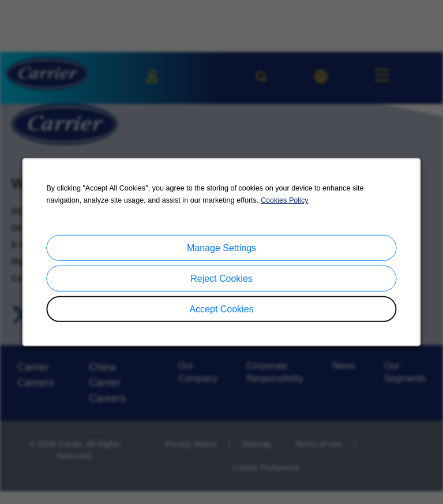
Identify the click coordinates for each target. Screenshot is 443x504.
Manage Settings (221, 248)
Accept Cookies (222, 309)
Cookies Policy (284, 201)
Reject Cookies (221, 279)
